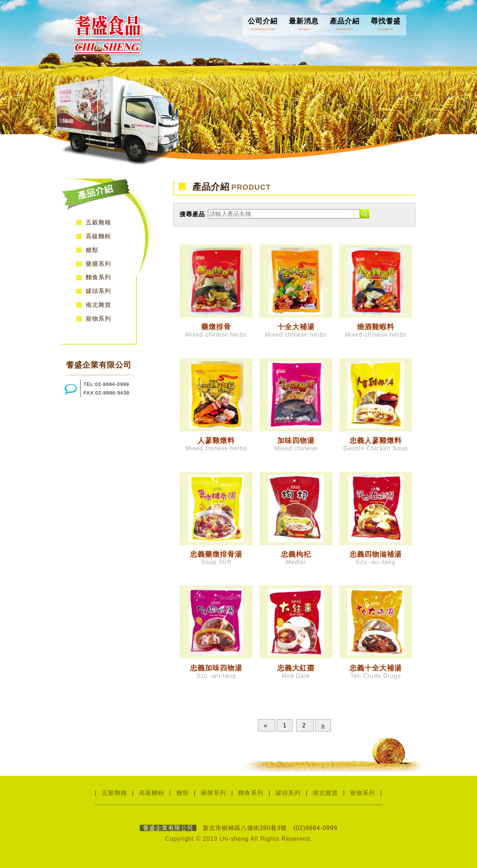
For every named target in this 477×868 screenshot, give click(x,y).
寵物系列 (98, 319)
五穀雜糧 (98, 222)
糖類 (92, 250)
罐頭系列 (98, 291)
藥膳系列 (98, 264)
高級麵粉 (98, 236)
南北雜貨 (98, 305)
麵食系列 (98, 277)
